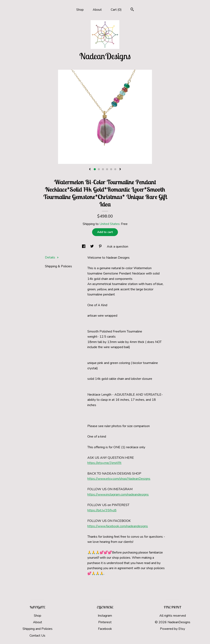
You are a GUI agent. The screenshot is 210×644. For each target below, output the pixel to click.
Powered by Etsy (172, 629)
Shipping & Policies (58, 266)
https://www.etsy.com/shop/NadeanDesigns (119, 479)
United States (110, 224)
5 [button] (111, 169)
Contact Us (37, 636)
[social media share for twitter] (92, 247)
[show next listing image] (120, 169)
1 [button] (95, 169)
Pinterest (105, 622)
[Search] (132, 10)
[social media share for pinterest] (101, 247)
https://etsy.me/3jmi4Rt (104, 463)
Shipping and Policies (38, 629)
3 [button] (103, 169)
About (97, 10)
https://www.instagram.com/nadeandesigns (118, 495)
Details (52, 257)
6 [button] (115, 169)
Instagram (105, 616)
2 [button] (99, 169)
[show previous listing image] (90, 169)
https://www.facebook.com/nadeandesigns (118, 526)
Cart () (116, 10)
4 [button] (107, 169)
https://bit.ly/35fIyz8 (102, 510)
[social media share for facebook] (84, 247)
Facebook (105, 629)
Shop (80, 10)
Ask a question (118, 247)
